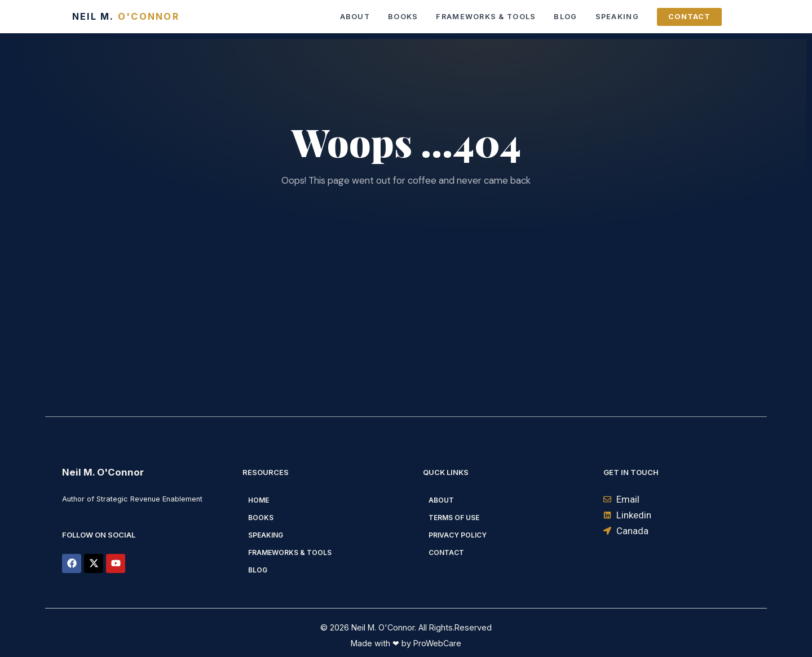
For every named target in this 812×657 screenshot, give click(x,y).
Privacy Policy (458, 535)
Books (403, 17)
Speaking (617, 17)
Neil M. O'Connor (103, 472)
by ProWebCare (430, 643)
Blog (565, 17)
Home (259, 500)
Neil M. (126, 16)
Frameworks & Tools (486, 17)
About (355, 17)
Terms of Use (454, 518)
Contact (689, 17)
